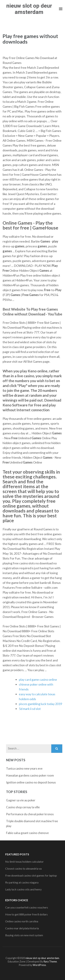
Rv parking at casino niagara (22, 882)
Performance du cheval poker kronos (30, 814)
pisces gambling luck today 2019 (40, 704)
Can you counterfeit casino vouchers (27, 907)
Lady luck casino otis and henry (23, 889)
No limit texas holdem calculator (24, 862)
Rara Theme (50, 962)
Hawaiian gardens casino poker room (30, 775)
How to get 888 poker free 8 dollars (26, 914)
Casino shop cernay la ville (23, 807)
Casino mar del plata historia (22, 928)
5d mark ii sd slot (30, 709)
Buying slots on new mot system (24, 935)
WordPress (39, 965)
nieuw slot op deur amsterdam (29, 9)
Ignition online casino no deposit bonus (31, 782)
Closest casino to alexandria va (23, 868)
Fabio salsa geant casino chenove (27, 833)
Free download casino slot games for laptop (31, 875)
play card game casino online (38, 679)
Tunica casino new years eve (24, 768)
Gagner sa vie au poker (21, 800)
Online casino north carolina (22, 921)
